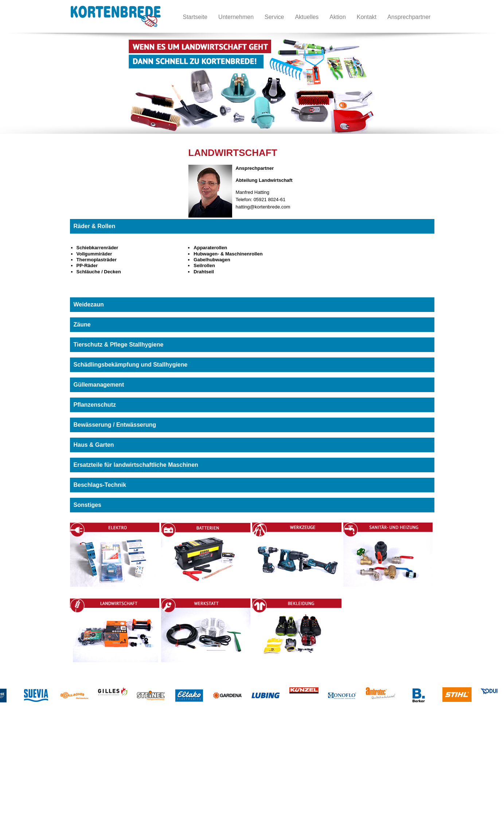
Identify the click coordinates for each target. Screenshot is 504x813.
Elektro (80, 755)
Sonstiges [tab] (87, 505)
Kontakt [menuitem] (367, 17)
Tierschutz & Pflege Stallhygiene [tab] (119, 345)
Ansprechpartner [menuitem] (409, 17)
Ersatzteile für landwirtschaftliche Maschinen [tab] (136, 465)
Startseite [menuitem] (195, 17)
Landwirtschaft (154, 755)
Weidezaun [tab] (89, 304)
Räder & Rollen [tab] (95, 226)
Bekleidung (151, 769)
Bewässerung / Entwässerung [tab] (115, 425)
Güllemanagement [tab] (99, 385)
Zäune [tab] (82, 325)
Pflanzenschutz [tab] (95, 405)
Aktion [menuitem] (337, 17)
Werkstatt (149, 762)
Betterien (82, 762)
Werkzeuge (85, 769)
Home (28, 755)
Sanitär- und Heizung (95, 777)
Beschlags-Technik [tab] (100, 485)
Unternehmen (36, 762)
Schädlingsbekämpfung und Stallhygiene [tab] (131, 365)
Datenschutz (35, 791)
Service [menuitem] (274, 17)
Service (30, 784)
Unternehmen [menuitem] (236, 17)
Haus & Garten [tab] (94, 445)
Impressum (34, 777)
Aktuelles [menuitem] (307, 17)
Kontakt (30, 769)
